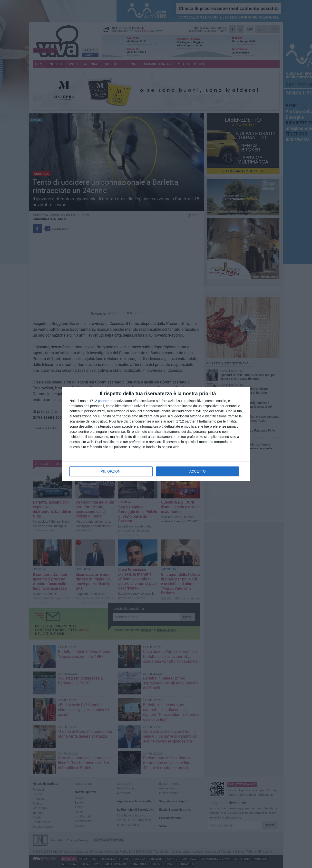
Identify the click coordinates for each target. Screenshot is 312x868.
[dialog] (156, 434)
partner (103, 401)
